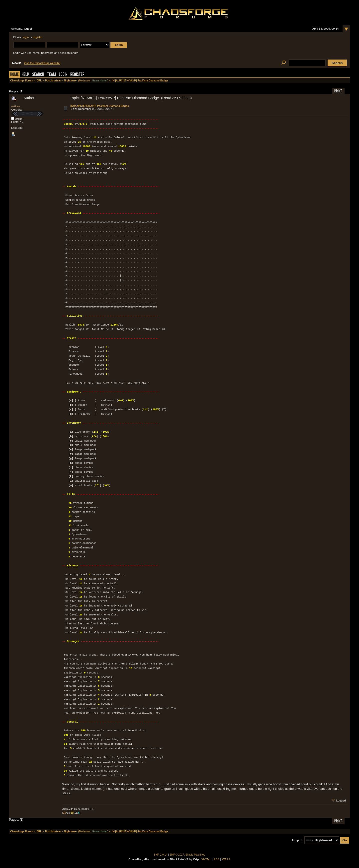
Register (77, 75)
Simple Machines (195, 855)
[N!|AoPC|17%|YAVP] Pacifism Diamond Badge (100, 106)
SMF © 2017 (177, 855)
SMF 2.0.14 (161, 855)
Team (51, 75)
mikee (16, 106)
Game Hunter (100, 81)
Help (25, 75)
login (26, 37)
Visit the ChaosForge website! (42, 63)
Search (38, 75)
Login (63, 75)
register (38, 37)
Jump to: (297, 840)
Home (14, 75)
